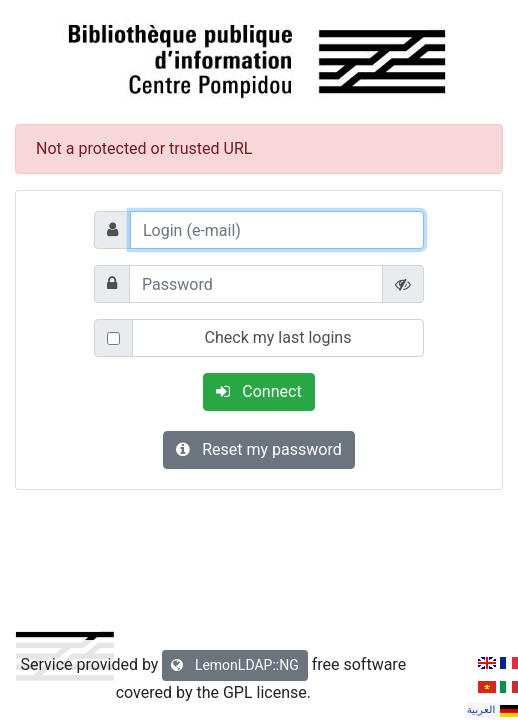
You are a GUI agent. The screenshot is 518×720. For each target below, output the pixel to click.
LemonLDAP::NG (234, 665)
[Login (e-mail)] (277, 230)
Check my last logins (278, 337)
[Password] (256, 284)
